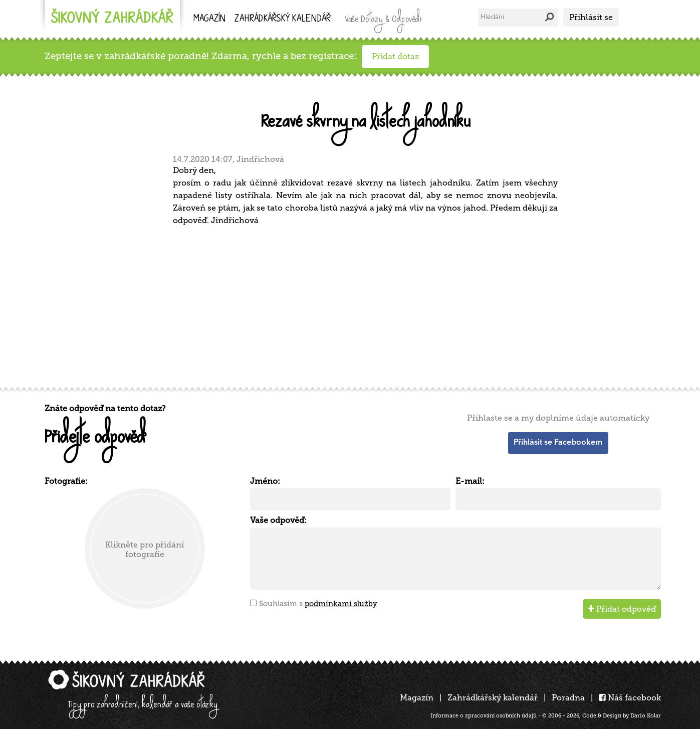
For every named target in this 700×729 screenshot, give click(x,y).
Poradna (568, 698)
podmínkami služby (341, 604)
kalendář (283, 19)
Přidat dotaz (395, 56)
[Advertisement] (345, 305)
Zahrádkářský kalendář (493, 698)
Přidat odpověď (622, 609)
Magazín (209, 19)
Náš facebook (630, 698)
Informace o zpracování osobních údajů (484, 716)
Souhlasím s (318, 604)
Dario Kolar (646, 716)
